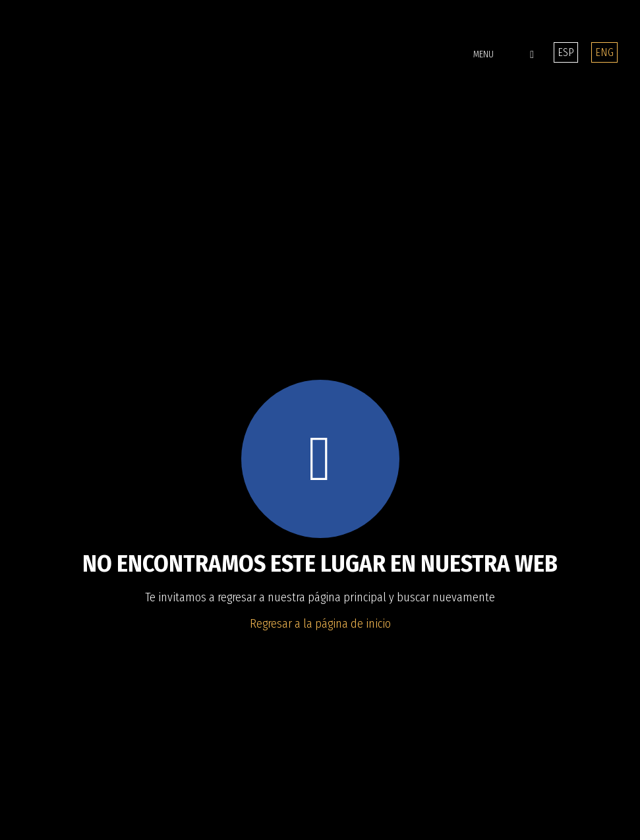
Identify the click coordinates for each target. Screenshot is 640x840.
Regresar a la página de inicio (320, 624)
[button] (477, 55)
